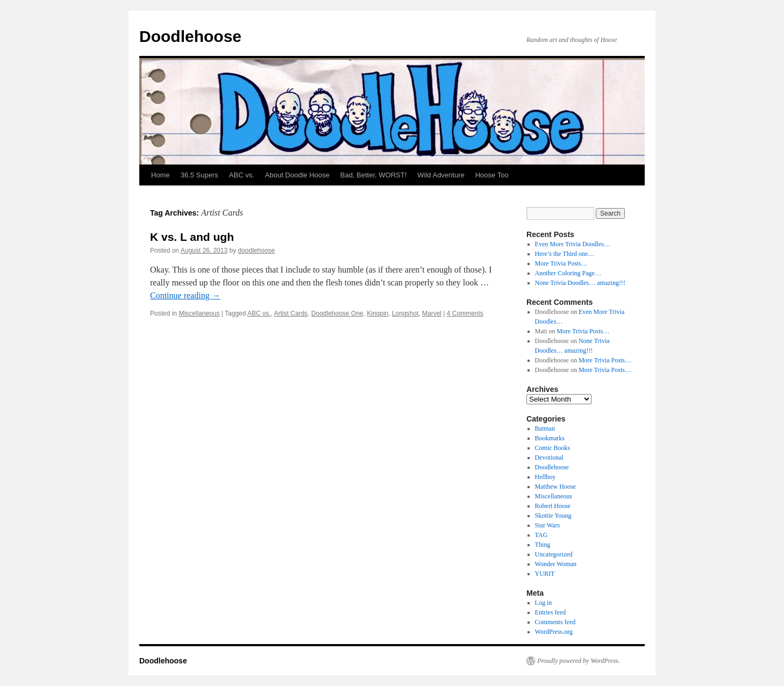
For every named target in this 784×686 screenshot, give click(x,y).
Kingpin (377, 313)
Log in (544, 603)
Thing (543, 545)
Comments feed (555, 622)
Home (161, 175)
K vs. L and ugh (192, 237)
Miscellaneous (199, 313)
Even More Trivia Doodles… (573, 244)
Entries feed (551, 612)
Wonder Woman (556, 564)
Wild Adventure (441, 175)
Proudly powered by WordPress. (579, 661)
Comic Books (553, 448)
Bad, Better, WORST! (374, 175)
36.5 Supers (199, 175)
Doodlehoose (190, 36)
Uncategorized (554, 554)
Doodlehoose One (337, 313)
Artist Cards (291, 313)
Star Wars (547, 525)
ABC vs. (242, 175)
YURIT (545, 574)
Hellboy (546, 477)
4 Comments (465, 313)
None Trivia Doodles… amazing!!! (580, 283)
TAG (541, 535)
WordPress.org (554, 632)
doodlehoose (257, 251)
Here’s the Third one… (565, 254)
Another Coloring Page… (568, 273)
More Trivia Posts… (561, 263)
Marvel (432, 313)
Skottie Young (553, 516)
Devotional (549, 458)
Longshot (405, 313)
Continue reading (185, 295)
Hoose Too (492, 175)
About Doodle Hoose (297, 175)
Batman (545, 428)
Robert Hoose (553, 506)
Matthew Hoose (555, 487)
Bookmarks (550, 438)
